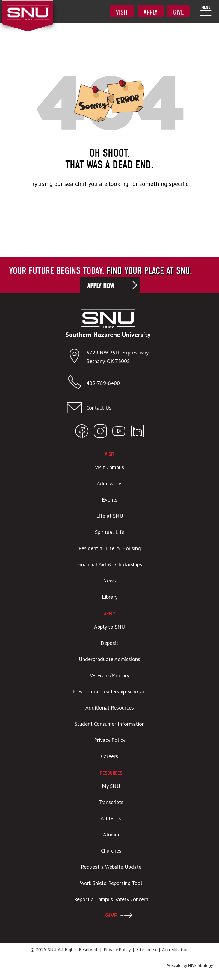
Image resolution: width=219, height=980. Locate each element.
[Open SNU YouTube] (119, 432)
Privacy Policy (117, 949)
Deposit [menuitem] (109, 643)
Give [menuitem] (178, 12)
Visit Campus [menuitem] (109, 467)
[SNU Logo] (28, 9)
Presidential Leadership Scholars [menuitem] (110, 691)
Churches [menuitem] (111, 851)
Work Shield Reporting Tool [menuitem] (111, 883)
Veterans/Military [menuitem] (109, 675)
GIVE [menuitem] (111, 915)
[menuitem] (206, 11)
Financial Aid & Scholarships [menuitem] (109, 564)
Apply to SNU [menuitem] (109, 627)
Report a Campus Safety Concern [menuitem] (111, 899)
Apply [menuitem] (151, 12)
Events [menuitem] (110, 500)
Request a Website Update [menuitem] (111, 867)
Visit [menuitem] (122, 12)
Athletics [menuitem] (111, 818)
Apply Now (101, 286)
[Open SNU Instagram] (100, 432)
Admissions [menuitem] (110, 483)
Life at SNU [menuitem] (110, 516)
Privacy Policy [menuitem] (110, 740)
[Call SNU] (77, 383)
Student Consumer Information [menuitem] (110, 724)
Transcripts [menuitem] (111, 802)
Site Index (146, 949)
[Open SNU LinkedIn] (138, 432)
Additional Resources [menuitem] (110, 708)
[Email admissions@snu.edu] (108, 408)
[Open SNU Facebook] (82, 432)
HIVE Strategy (201, 965)
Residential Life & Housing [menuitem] (110, 548)
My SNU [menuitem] (111, 786)
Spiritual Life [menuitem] (110, 532)
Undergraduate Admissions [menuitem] (109, 659)
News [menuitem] (109, 581)
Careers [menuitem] (109, 756)
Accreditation (175, 949)
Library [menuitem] (110, 597)
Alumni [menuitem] (111, 834)
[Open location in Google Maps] (77, 357)
